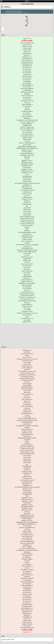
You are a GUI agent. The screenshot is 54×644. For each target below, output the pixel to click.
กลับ (1, 1)
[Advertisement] (27, 335)
